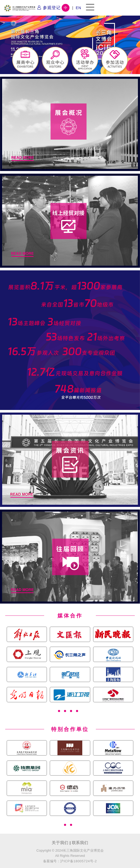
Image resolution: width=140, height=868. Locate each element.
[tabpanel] (70, 664)
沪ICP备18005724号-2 (78, 861)
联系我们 (80, 843)
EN (78, 8)
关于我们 (61, 843)
